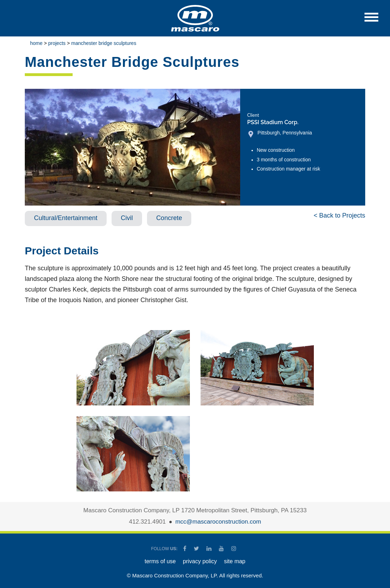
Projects (57, 43)
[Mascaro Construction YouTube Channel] (222, 549)
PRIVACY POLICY (200, 561)
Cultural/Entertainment (66, 218)
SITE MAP (234, 561)
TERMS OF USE (160, 561)
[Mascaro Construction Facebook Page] (185, 549)
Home (36, 43)
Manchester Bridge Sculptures (104, 43)
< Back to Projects (339, 215)
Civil (127, 218)
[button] (371, 21)
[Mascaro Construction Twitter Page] (197, 549)
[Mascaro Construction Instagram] (234, 549)
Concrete (169, 218)
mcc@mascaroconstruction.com (218, 522)
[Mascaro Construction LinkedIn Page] (210, 549)
